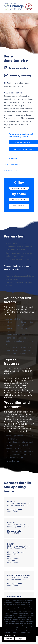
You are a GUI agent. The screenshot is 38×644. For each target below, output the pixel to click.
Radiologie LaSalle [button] (23, 142)
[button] (33, 7)
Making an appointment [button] (19, 188)
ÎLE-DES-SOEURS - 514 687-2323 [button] (19, 206)
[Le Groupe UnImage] (18, 7)
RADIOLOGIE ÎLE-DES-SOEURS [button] (23, 149)
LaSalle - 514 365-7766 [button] (19, 200)
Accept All (20, 639)
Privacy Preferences (9, 635)
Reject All (9, 639)
